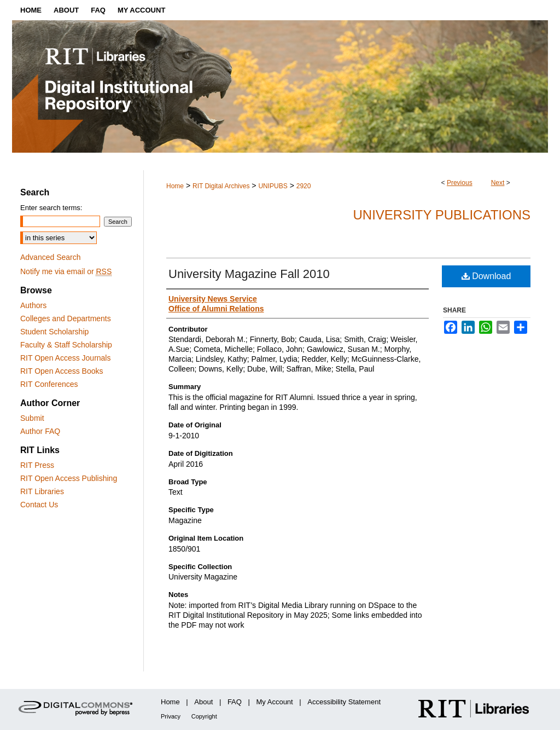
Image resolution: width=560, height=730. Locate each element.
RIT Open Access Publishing (69, 478)
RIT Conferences (49, 384)
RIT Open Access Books (62, 371)
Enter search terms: (51, 208)
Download (486, 276)
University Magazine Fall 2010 (249, 274)
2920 (304, 186)
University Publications (442, 215)
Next (498, 183)
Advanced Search (51, 257)
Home (175, 186)
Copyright (204, 716)
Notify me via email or (66, 271)
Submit (32, 418)
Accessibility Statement (344, 702)
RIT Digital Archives (221, 186)
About (203, 702)
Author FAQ (40, 431)
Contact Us (39, 505)
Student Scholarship (54, 332)
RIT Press (37, 465)
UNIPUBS (273, 186)
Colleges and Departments (66, 318)
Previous (460, 183)
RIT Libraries (42, 491)
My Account (275, 702)
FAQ (235, 702)
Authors (33, 305)
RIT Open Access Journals (65, 358)
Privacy (171, 716)
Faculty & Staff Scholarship (66, 345)
